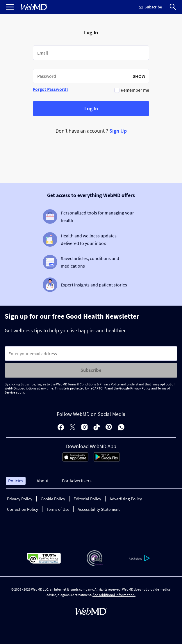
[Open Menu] (10, 7)
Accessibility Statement (99, 509)
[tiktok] (97, 428)
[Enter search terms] (91, 353)
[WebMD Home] (34, 7)
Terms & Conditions (82, 384)
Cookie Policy (53, 499)
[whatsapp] (121, 428)
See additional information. (114, 595)
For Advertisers (77, 481)
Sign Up (118, 131)
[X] (73, 428)
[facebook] (61, 428)
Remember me (135, 90)
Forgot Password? (51, 89)
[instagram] (84, 428)
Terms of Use (58, 509)
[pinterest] (109, 428)
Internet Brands (66, 589)
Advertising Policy (126, 499)
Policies (16, 481)
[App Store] (75, 460)
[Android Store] (107, 460)
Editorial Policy (87, 499)
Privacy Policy (109, 384)
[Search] (173, 7)
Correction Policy (23, 509)
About (43, 481)
